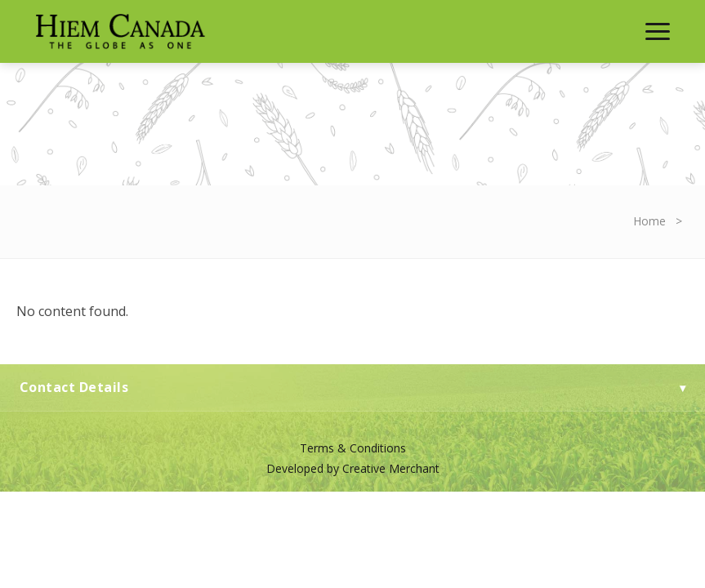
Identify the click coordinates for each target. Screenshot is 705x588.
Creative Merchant (391, 468)
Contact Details (352, 387)
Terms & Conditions (353, 448)
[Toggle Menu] (658, 31)
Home (649, 221)
